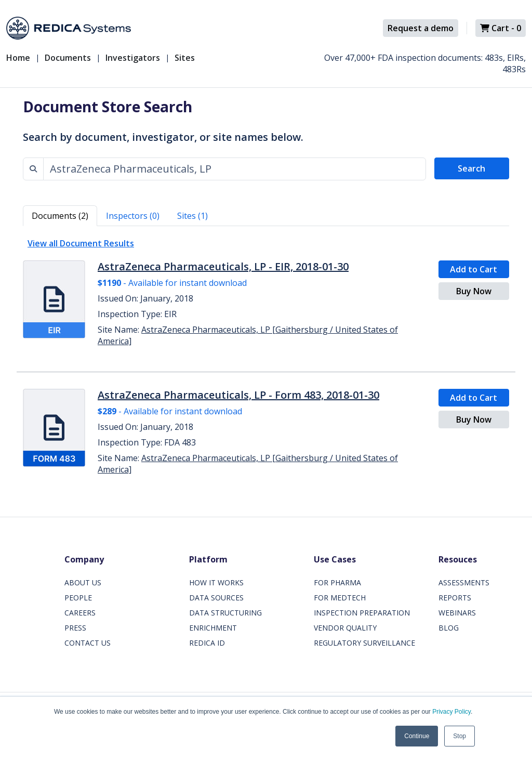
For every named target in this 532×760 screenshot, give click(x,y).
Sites (185, 58)
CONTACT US (88, 643)
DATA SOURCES (216, 598)
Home (18, 58)
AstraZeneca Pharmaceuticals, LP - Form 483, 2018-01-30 (238, 395)
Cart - (501, 28)
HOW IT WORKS (216, 582)
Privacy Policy (451, 712)
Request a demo (421, 28)
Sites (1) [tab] (192, 216)
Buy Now (474, 291)
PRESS (75, 628)
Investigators (133, 58)
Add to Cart (474, 269)
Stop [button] (460, 736)
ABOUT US (83, 582)
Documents (68, 58)
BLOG (449, 628)
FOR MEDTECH (340, 598)
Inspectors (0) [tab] (133, 216)
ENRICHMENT (213, 628)
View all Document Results (81, 243)
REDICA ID (207, 643)
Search (471, 168)
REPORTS (455, 598)
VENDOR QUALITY (345, 628)
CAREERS (80, 613)
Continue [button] (417, 736)
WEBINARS (457, 613)
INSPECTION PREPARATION (362, 613)
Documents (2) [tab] (60, 216)
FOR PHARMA (337, 582)
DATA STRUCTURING (225, 613)
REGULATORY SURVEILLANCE (364, 643)
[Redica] (69, 28)
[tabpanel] (266, 359)
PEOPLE (78, 598)
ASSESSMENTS (464, 582)
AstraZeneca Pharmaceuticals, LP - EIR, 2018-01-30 (223, 266)
